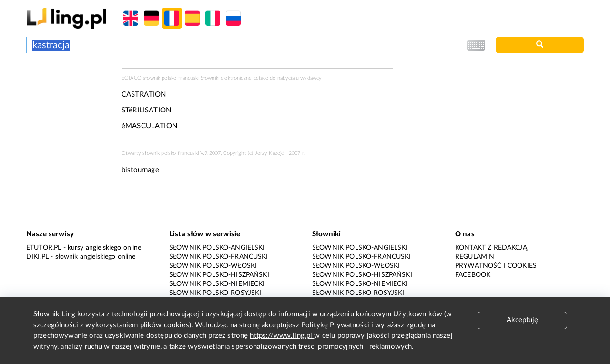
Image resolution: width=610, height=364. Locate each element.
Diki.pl (37, 257)
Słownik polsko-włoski (213, 266)
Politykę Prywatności (335, 325)
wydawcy (311, 78)
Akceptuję (522, 320)
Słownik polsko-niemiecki (217, 284)
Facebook (473, 275)
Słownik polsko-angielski (217, 248)
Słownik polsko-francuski (219, 257)
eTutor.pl (44, 248)
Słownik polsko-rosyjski (215, 293)
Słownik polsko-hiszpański (219, 275)
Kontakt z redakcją (491, 248)
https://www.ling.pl (282, 336)
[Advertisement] (69, 104)
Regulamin (475, 257)
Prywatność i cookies (496, 266)
